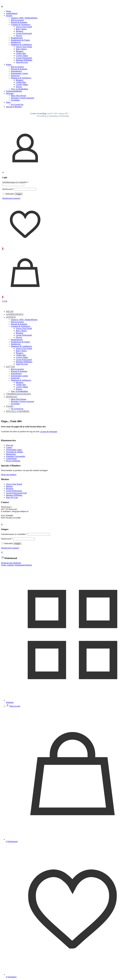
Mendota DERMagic (14, 495)
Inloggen (19, 194)
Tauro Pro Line (12, 497)
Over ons (10, 445)
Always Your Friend (14, 484)
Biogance (10, 489)
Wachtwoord (8, 189)
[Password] (25, 189)
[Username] (13, 185)
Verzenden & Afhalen (15, 452)
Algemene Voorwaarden (15, 456)
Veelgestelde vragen (14, 450)
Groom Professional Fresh (16, 493)
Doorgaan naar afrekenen (11, 563)
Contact (9, 447)
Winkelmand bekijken (23, 565)
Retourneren (11, 454)
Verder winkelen (7, 565)
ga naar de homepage (49, 432)
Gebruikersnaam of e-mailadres (15, 182)
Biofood (9, 486)
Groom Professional (14, 491)
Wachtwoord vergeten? (11, 198)
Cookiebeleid (11, 459)
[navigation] (70, 559)
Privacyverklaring (13, 461)
